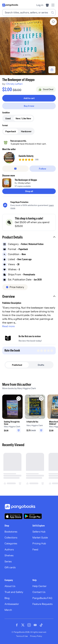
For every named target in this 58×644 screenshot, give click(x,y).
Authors (9, 549)
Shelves (9, 555)
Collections (11, 538)
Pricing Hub (39, 543)
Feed (35, 549)
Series (8, 561)
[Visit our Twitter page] (23, 625)
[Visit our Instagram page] (29, 625)
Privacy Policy (36, 636)
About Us (10, 586)
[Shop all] (29, 191)
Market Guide (40, 538)
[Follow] (43, 169)
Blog (7, 598)
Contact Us (39, 592)
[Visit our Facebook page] (17, 625)
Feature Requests (42, 604)
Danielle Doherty (26, 156)
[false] (15, 169)
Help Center (40, 586)
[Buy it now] (29, 106)
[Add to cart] (29, 98)
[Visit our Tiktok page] (41, 625)
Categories (11, 543)
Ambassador (12, 604)
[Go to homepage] (10, 5)
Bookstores (11, 532)
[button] (29, 237)
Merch (8, 610)
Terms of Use (22, 636)
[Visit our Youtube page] (35, 625)
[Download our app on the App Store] (14, 516)
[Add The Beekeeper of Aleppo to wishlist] (53, 22)
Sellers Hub (39, 532)
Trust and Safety (14, 592)
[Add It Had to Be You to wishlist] (41, 399)
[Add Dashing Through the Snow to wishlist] (19, 399)
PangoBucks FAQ (42, 598)
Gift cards (10, 567)
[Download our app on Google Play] (33, 516)
